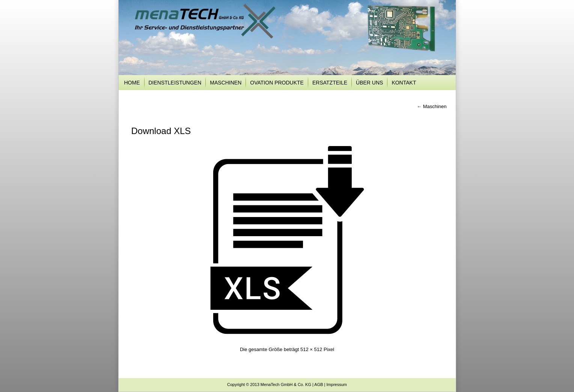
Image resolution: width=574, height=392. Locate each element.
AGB (319, 384)
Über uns (369, 83)
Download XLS (161, 131)
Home (132, 83)
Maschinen (226, 83)
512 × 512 (311, 349)
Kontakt (404, 83)
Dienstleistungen (175, 83)
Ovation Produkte (277, 83)
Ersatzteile (330, 83)
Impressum (337, 384)
